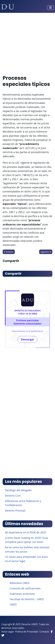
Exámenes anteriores (22, 594)
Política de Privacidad (26, 632)
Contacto (44, 632)
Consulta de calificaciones (25, 588)
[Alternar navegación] (50, 8)
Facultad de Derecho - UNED (27, 599)
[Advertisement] (27, 43)
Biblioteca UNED (20, 583)
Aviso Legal (7, 632)
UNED (13, 604)
